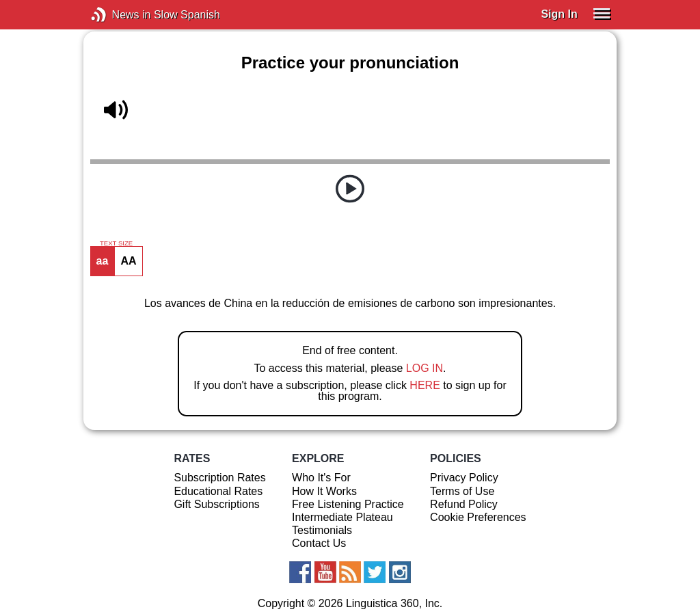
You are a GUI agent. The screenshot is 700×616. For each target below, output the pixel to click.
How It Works (324, 491)
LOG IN (425, 368)
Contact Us (319, 543)
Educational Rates (218, 491)
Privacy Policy (464, 478)
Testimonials (322, 530)
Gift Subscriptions (216, 504)
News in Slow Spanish (119, 15)
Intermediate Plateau (342, 517)
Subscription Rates (219, 478)
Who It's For (321, 478)
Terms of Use (462, 491)
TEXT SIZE (116, 243)
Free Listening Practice (348, 504)
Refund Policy (464, 504)
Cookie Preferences (478, 517)
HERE (425, 385)
